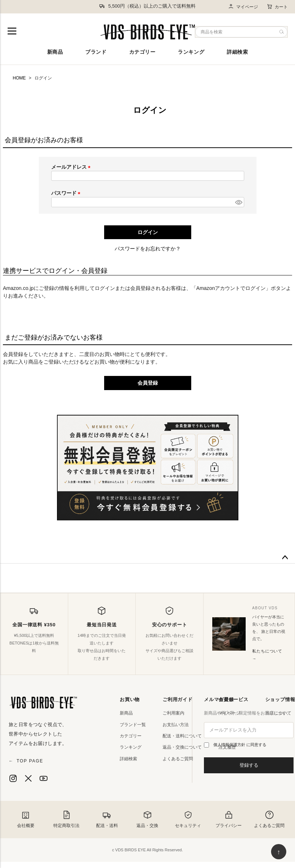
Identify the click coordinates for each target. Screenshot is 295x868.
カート (277, 7)
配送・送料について (182, 736)
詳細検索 (237, 52)
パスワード (67, 193)
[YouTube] (44, 778)
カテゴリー (142, 52)
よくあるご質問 (178, 759)
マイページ (243, 7)
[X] (28, 778)
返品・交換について (182, 747)
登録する (249, 765)
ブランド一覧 (133, 725)
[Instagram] (13, 778)
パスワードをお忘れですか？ (148, 249)
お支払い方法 (176, 725)
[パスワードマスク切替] (238, 202)
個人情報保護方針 (230, 745)
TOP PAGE (26, 761)
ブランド (96, 52)
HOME (19, 78)
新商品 (55, 52)
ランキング (191, 52)
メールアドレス (72, 167)
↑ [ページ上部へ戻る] (279, 852)
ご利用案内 (173, 713)
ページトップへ (285, 558)
